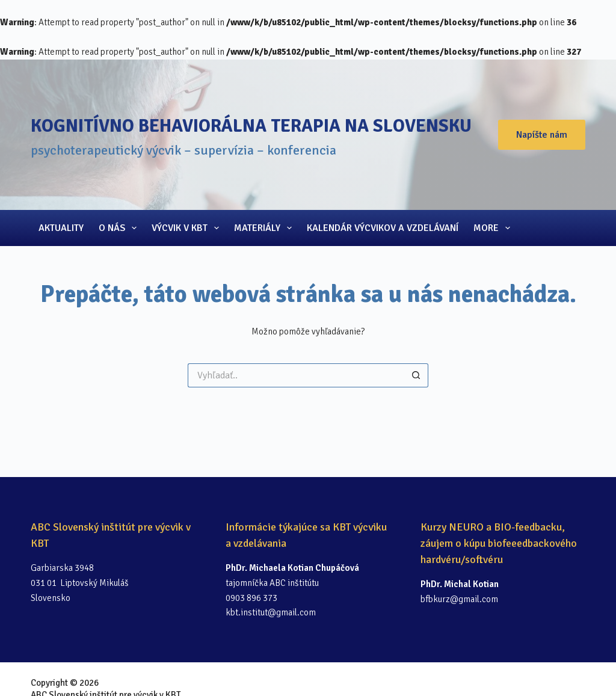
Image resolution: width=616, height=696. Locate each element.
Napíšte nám (542, 135)
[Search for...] (296, 375)
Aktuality (61, 228)
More (494, 228)
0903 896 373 (251, 598)
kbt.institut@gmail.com (271, 612)
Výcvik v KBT (188, 228)
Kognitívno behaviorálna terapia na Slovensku (251, 126)
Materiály (265, 228)
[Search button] (416, 375)
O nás (120, 228)
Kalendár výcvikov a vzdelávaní (383, 228)
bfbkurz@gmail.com (459, 599)
